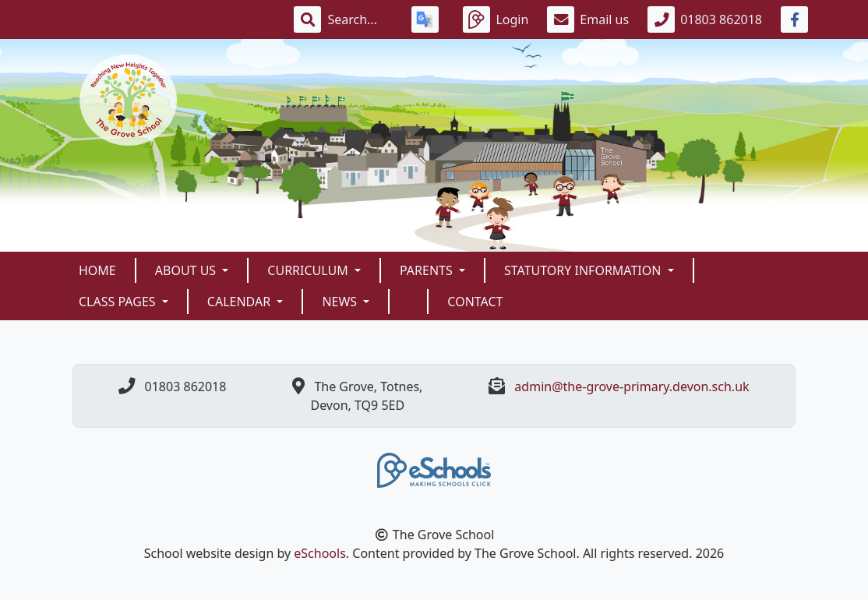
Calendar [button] (240, 302)
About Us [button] (187, 270)
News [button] (341, 302)
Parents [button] (428, 270)
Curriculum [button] (309, 270)
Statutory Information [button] (584, 270)
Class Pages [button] (119, 302)
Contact (475, 302)
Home (97, 270)
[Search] (360, 19)
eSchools (320, 553)
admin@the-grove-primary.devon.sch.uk (632, 386)
